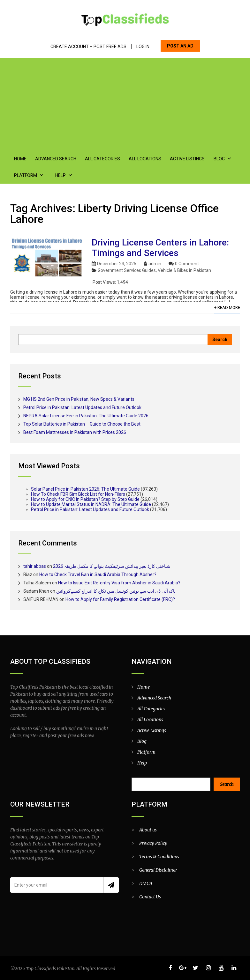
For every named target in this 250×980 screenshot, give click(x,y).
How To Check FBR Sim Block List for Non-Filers (78, 494)
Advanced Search (56, 159)
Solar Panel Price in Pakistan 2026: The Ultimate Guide (85, 489)
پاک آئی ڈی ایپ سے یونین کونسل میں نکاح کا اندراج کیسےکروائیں (116, 591)
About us (148, 830)
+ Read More (227, 307)
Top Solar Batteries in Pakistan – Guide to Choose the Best (82, 424)
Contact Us (150, 897)
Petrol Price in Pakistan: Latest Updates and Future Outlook (82, 407)
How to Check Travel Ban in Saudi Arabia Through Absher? (98, 574)
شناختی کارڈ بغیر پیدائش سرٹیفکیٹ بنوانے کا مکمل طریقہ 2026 (112, 566)
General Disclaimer (158, 870)
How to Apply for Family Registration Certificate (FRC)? (120, 599)
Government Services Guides (127, 270)
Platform (26, 175)
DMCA (146, 883)
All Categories (102, 159)
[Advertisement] (125, 103)
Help (61, 175)
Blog (219, 159)
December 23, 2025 (117, 264)
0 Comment (187, 264)
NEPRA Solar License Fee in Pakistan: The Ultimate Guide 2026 (86, 416)
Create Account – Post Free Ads (88, 47)
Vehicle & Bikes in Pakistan (184, 270)
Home (20, 159)
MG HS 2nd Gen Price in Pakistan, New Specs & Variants (79, 399)
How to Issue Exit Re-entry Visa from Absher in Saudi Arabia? (119, 583)
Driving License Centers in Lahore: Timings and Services (160, 248)
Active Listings (187, 159)
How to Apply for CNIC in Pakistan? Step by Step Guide (85, 499)
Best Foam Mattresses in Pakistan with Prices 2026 (75, 432)
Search (227, 784)
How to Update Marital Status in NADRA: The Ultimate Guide (91, 504)
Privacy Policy (153, 843)
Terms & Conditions (159, 857)
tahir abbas (35, 566)
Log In (143, 47)
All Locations (145, 159)
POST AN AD (180, 46)
